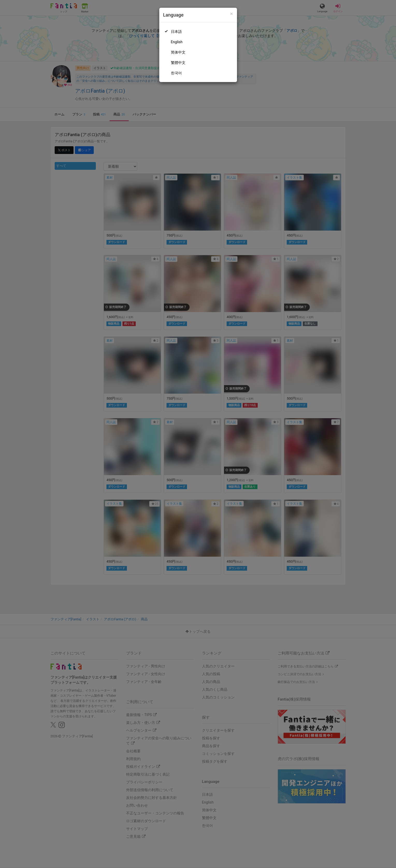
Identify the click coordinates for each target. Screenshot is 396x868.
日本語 (176, 32)
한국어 (176, 73)
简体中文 (178, 52)
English (177, 42)
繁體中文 (178, 63)
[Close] (231, 14)
